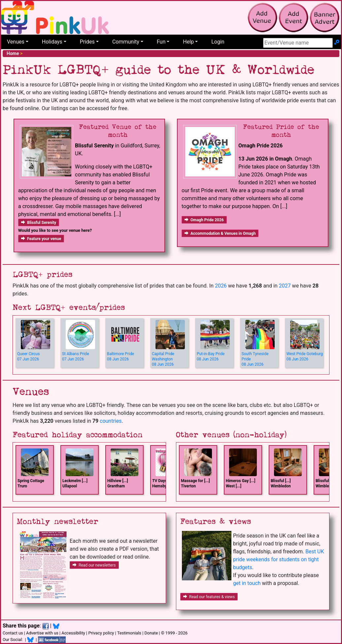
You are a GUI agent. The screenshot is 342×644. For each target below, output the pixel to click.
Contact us (13, 633)
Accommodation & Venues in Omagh (220, 233)
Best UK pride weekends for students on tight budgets (278, 559)
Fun (161, 42)
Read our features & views (209, 597)
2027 (285, 286)
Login (218, 42)
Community (126, 42)
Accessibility (73, 633)
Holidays (52, 42)
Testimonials (129, 633)
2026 (221, 286)
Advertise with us (42, 633)
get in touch (247, 583)
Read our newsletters (94, 565)
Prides (87, 42)
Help (188, 42)
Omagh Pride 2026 (204, 220)
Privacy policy (101, 633)
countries (111, 421)
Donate (151, 633)
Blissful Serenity (39, 223)
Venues (16, 42)
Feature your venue (41, 239)
